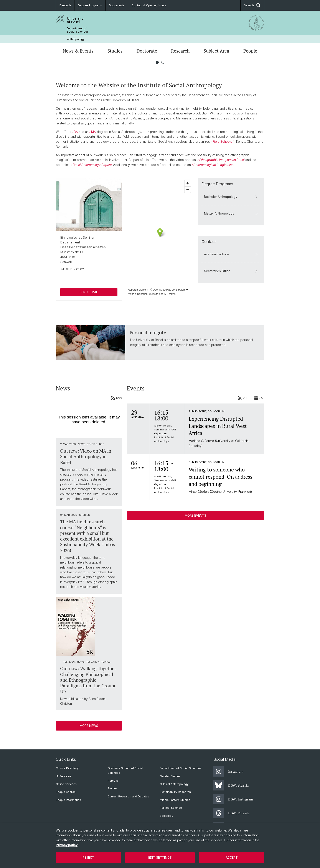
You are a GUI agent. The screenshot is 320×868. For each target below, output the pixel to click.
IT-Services (64, 776)
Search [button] (252, 5)
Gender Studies (170, 776)
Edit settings (160, 857)
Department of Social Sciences (78, 30)
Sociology (166, 816)
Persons (113, 781)
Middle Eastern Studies (175, 800)
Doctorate (147, 51)
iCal (259, 398)
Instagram (228, 771)
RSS (116, 398)
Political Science (171, 808)
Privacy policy (67, 845)
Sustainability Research (175, 792)
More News (89, 725)
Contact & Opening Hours (149, 5)
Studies (115, 51)
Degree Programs (90, 5)
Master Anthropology (231, 213)
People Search (66, 792)
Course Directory (67, 768)
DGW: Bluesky (231, 785)
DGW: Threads (232, 813)
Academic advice (231, 254)
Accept (232, 857)
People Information (68, 800)
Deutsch (65, 5)
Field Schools (222, 141)
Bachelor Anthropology (231, 197)
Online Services (66, 784)
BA (76, 132)
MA (94, 132)
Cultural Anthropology (174, 784)
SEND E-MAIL (89, 292)
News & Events (78, 51)
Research (180, 51)
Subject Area (216, 51)
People (250, 51)
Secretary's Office (231, 271)
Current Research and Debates (128, 796)
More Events (195, 515)
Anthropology (76, 39)
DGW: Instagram (233, 799)
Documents (117, 5)
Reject (88, 857)
